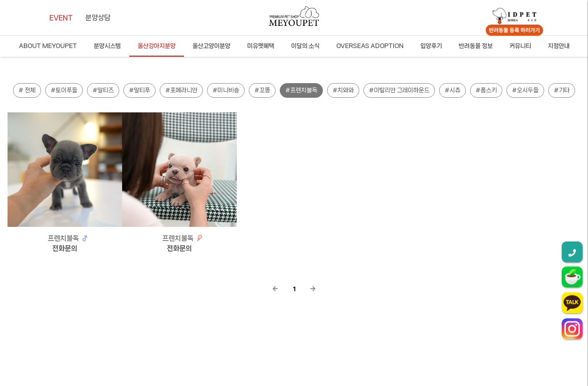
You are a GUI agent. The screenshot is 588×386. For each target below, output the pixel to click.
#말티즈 (103, 90)
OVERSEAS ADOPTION (370, 46)
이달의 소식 (305, 46)
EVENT (61, 18)
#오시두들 (525, 90)
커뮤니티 (520, 46)
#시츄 (453, 90)
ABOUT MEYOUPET (48, 46)
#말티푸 (139, 90)
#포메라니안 (181, 90)
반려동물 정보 (476, 46)
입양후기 (431, 46)
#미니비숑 (226, 90)
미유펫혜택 (261, 46)
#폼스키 (486, 90)
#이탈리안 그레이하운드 (399, 90)
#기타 (562, 90)
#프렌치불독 (301, 90)
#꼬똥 (262, 90)
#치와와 (343, 90)
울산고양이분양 (211, 46)
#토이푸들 (64, 90)
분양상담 (98, 18)
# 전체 (27, 90)
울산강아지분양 (157, 46)
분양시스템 (107, 46)
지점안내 (559, 46)
